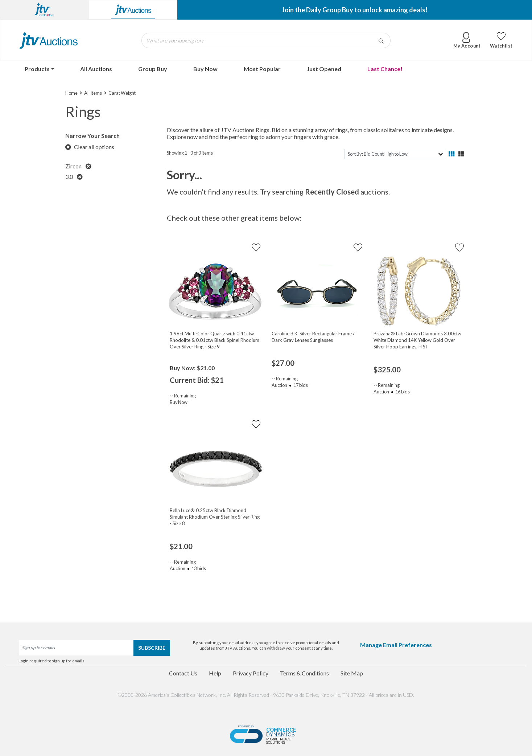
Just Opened (324, 69)
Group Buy (153, 69)
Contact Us (183, 673)
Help (215, 673)
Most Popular (262, 69)
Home (71, 93)
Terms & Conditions (304, 673)
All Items (93, 93)
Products (37, 69)
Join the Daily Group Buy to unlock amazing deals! (355, 10)
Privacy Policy (251, 673)
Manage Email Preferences (396, 645)
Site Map (352, 673)
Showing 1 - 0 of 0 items (190, 153)
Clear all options (90, 147)
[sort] (394, 154)
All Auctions (96, 69)
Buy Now (205, 69)
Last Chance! (385, 69)
